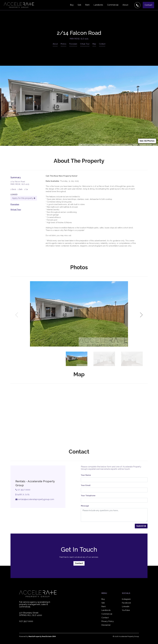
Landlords (98, 5)
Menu (104, 593)
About (125, 5)
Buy (72, 5)
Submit (141, 526)
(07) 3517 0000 (26, 621)
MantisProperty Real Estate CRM (42, 636)
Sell (79, 5)
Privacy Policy (108, 621)
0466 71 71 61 (22, 495)
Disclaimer (106, 625)
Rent (87, 5)
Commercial (113, 5)
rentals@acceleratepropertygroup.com (35, 499)
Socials (126, 593)
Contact (148, 5)
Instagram (126, 599)
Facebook (126, 603)
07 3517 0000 (23, 490)
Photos (63, 44)
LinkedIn (126, 607)
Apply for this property (24, 198)
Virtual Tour (85, 44)
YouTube (126, 610)
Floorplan (73, 44)
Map (94, 44)
